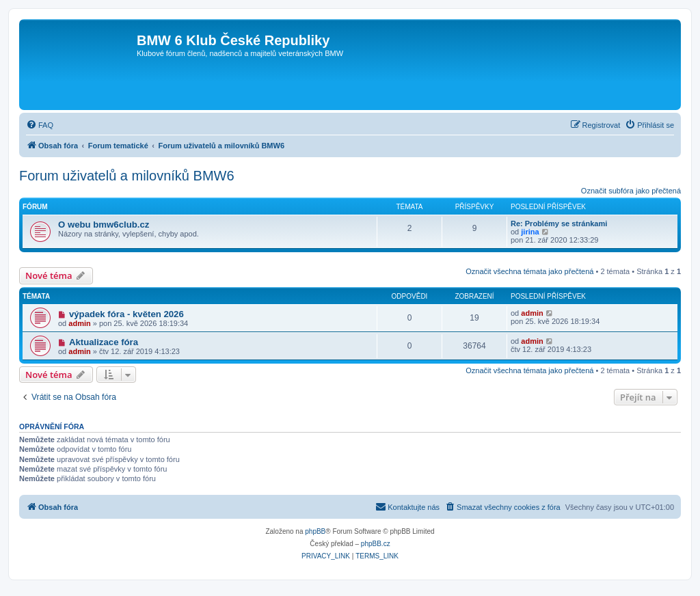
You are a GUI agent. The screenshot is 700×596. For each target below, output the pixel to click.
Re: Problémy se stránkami (559, 223)
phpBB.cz (376, 544)
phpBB (315, 531)
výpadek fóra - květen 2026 (126, 314)
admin (79, 323)
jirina (530, 232)
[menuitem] (40, 125)
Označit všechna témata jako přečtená (529, 271)
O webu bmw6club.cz (104, 225)
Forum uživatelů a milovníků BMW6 (127, 176)
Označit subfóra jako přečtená (631, 191)
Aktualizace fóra (104, 342)
